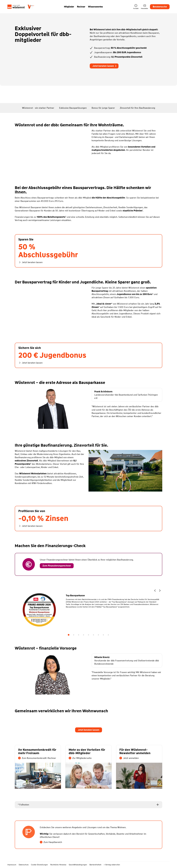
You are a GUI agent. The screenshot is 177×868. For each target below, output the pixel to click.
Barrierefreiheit (95, 865)
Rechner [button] (81, 7)
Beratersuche (160, 7)
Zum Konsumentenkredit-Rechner (37, 758)
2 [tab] (74, 635)
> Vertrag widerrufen (112, 865)
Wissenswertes (95, 7)
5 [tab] (88, 635)
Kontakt (136, 7)
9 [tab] (108, 635)
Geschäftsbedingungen (78, 865)
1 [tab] (69, 635)
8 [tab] (103, 635)
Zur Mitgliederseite (80, 758)
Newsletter (145, 7)
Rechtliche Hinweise (58, 865)
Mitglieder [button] (69, 7)
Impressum (12, 865)
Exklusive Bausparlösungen (73, 108)
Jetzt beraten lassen (105, 66)
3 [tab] (79, 635)
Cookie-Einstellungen (39, 865)
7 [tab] (98, 635)
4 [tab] (84, 635)
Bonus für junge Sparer (103, 108)
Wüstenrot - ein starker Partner (38, 108)
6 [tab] (93, 635)
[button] (155, 591)
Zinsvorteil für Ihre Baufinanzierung (137, 108)
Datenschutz (24, 865)
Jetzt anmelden (129, 758)
